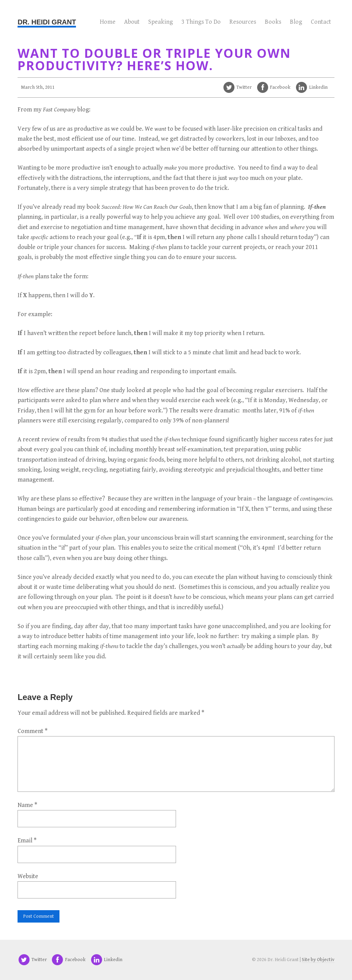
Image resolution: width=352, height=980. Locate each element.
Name (27, 805)
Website (28, 876)
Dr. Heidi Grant (47, 22)
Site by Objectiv (318, 960)
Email (27, 841)
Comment (32, 731)
